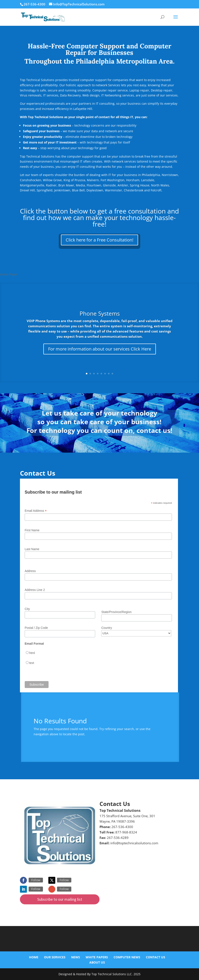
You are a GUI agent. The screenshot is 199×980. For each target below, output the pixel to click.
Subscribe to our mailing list (60, 899)
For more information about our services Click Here (100, 349)
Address (30, 571)
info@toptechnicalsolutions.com (134, 843)
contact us (153, 430)
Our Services (55, 957)
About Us (97, 962)
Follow (36, 880)
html (32, 653)
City (27, 609)
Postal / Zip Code (36, 628)
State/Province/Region (116, 612)
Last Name (32, 549)
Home (34, 957)
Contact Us (156, 957)
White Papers (97, 957)
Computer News (127, 957)
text (32, 663)
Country (107, 628)
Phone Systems (100, 313)
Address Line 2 (35, 590)
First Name (32, 530)
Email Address (36, 511)
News (76, 957)
